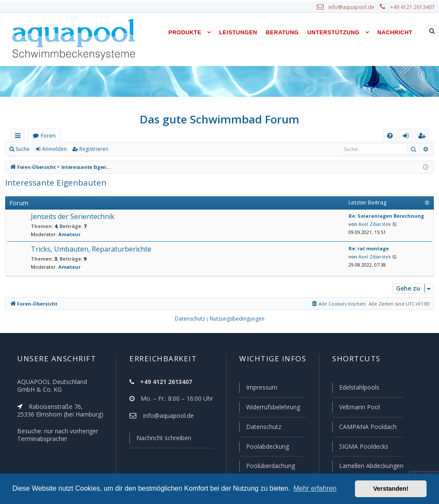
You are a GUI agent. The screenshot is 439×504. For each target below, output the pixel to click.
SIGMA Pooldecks (363, 446)
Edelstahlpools (359, 387)
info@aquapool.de (353, 7)
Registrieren (94, 149)
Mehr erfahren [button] (315, 488)
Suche (23, 149)
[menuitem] (390, 136)
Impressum (262, 387)
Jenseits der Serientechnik (72, 216)
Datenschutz (264, 427)
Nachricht (395, 32)
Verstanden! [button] (391, 489)
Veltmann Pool (359, 407)
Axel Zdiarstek (373, 224)
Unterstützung (334, 32)
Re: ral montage (367, 248)
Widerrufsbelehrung (275, 407)
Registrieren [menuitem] (424, 137)
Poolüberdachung (271, 466)
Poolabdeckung (268, 446)
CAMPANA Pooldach (367, 427)
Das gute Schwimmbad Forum (220, 119)
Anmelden (55, 149)
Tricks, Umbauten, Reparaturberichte (90, 249)
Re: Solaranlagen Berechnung (383, 216)
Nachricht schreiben (165, 438)
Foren (48, 135)
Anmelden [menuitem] (408, 137)
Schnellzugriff (20, 137)
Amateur (68, 234)
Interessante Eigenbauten (54, 183)
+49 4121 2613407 (413, 7)
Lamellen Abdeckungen (371, 466)
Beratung (284, 32)
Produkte (189, 32)
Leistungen (241, 32)
